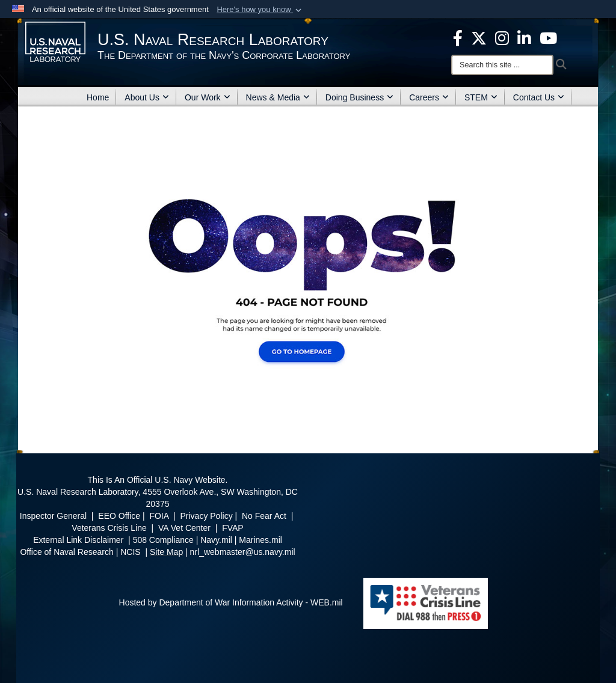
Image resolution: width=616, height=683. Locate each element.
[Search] (502, 65)
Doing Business (359, 97)
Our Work (208, 97)
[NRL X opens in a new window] (479, 37)
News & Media (278, 97)
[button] (260, 10)
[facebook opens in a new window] (458, 37)
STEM (481, 97)
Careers (429, 97)
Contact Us (539, 97)
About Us (147, 97)
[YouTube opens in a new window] (548, 37)
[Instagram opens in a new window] (502, 37)
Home (98, 97)
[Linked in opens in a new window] (524, 37)
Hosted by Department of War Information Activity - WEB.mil (231, 602)
